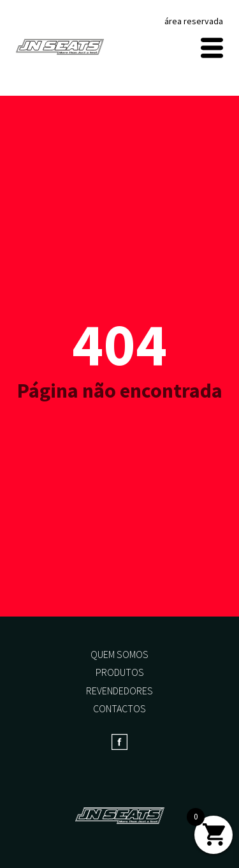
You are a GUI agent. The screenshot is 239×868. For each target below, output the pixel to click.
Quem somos (119, 654)
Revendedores (119, 691)
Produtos (120, 672)
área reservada (194, 21)
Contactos (119, 708)
